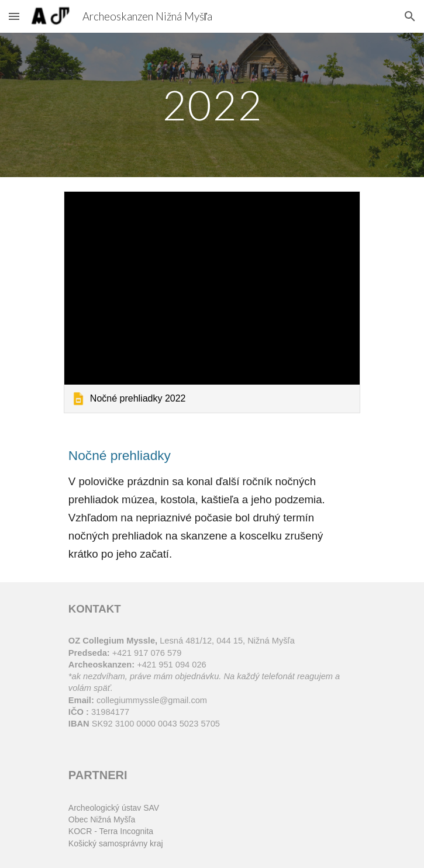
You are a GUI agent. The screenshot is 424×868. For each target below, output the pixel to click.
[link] (212, 302)
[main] (212, 105)
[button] (14, 16)
